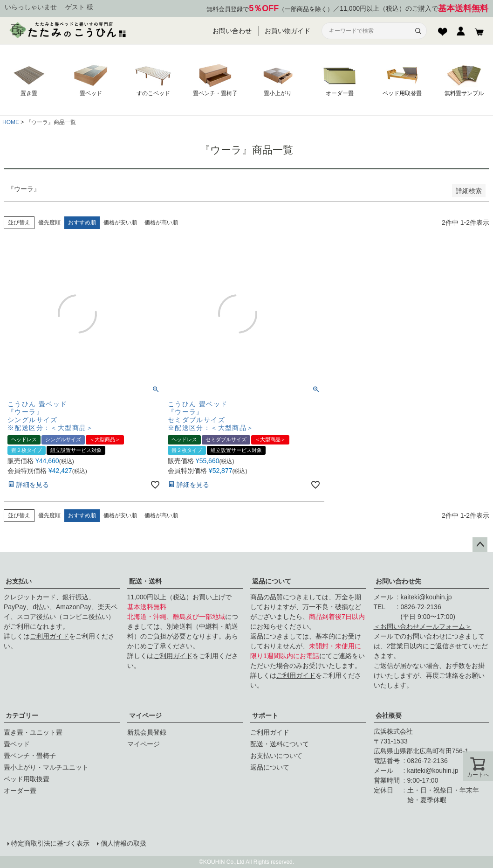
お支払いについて (276, 756)
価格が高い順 (161, 222)
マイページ (145, 715)
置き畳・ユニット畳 (33, 732)
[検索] (418, 31)
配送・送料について (280, 744)
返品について (272, 581)
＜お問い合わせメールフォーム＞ (423, 626)
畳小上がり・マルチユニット (46, 767)
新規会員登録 (147, 732)
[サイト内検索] (369, 31)
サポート (265, 715)
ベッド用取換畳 (27, 779)
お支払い (19, 581)
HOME (11, 122)
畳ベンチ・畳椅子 (30, 756)
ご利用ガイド (49, 636)
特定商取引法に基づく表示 (50, 843)
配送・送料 (145, 581)
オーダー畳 (20, 791)
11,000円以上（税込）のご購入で (414, 9)
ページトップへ (480, 545)
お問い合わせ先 (398, 581)
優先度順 (49, 222)
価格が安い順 (120, 222)
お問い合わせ (232, 31)
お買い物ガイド (288, 31)
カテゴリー (22, 715)
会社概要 (389, 715)
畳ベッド (17, 744)
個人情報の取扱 (123, 843)
